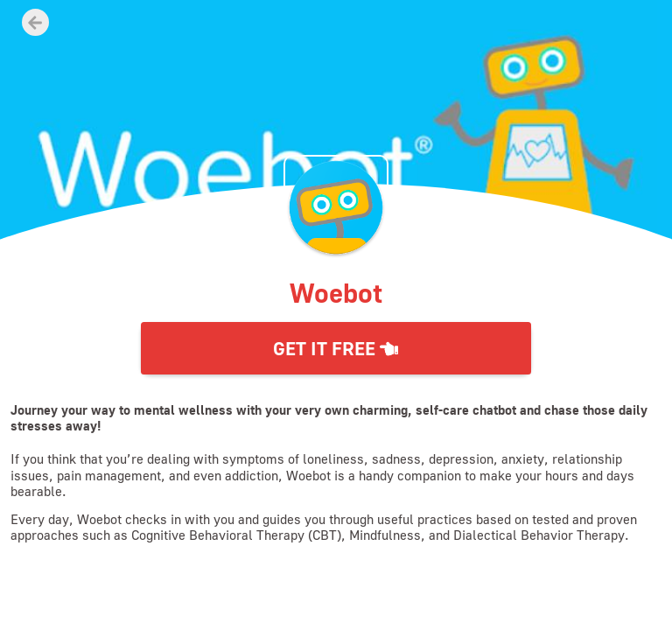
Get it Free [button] (336, 348)
